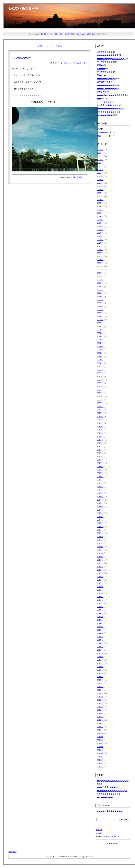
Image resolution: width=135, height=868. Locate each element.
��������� (106, 85)
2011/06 (100, 747)
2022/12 (100, 286)
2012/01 (100, 723)
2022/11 (100, 290)
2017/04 (100, 513)
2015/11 (100, 570)
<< (30, 34)
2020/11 (100, 370)
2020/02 (100, 400)
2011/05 (100, 750)
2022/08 (100, 300)
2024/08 (100, 220)
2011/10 (100, 733)
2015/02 (100, 600)
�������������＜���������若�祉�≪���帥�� (111, 112)
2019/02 (100, 440)
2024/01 (100, 243)
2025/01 (100, 203)
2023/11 (100, 250)
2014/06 (100, 627)
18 (73, 34)
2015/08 (100, 580)
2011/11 (100, 730)
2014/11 (100, 610)
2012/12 (100, 687)
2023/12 (100, 246)
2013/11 (100, 650)
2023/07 (100, 263)
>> (108, 34)
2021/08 (100, 340)
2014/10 (100, 613)
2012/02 (100, 720)
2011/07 (100, 743)
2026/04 (100, 153)
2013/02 (100, 680)
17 (71, 34)
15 (66, 34)
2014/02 (100, 640)
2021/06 (100, 346)
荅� (99, 75)
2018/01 (100, 483)
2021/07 (100, 343)
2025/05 (100, 190)
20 (78, 34)
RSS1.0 (99, 830)
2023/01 (100, 283)
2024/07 (100, 223)
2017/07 (100, 503)
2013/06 (100, 667)
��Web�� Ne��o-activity (110, 787)
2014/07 (100, 623)
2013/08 (100, 660)
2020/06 (100, 386)
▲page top (12, 852)
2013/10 (100, 653)
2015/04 (100, 593)
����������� (108, 55)
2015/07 (100, 583)
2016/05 (100, 550)
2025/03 (100, 196)
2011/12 (100, 727)
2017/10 (100, 493)
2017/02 (100, 520)
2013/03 (100, 677)
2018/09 (100, 456)
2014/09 (100, 617)
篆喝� (100, 65)
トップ (54, 46)
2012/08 (100, 700)
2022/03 (100, 316)
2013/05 (100, 670)
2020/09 (100, 376)
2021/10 (100, 333)
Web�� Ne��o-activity (108, 105)
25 (90, 34)
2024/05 (100, 230)
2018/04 (100, 473)
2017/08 (100, 500)
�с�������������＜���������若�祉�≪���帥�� (112, 794)
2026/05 (100, 150)
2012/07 (100, 703)
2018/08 (100, 460)
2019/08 (100, 420)
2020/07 (100, 383)
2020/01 (100, 403)
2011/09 (100, 737)
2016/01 (100, 563)
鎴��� (101, 69)
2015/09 (100, 577)
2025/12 (100, 166)
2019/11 (100, 410)
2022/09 (100, 296)
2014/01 (100, 643)
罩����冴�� (105, 52)
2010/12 (100, 767)
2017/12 (100, 487)
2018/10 (100, 453)
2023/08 (100, 260)
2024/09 (100, 216)
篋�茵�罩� (103, 82)
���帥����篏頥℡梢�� (111, 59)
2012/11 (100, 690)
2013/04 (100, 673)
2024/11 (100, 210)
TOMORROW (22, 58)
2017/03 (100, 517)
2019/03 (100, 436)
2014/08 (100, 620)
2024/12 (100, 206)
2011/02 (100, 760)
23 (86, 34)
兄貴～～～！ (103, 136)
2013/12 (100, 647)
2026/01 (100, 163)
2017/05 (100, 510)
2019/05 (100, 430)
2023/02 (100, 280)
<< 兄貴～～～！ (43, 46)
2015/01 (100, 603)
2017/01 (100, 523)
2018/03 (100, 477)
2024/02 (100, 240)
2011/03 (100, 757)
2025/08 (100, 180)
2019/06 (100, 426)
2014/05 (100, 630)
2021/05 (100, 350)
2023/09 (100, 256)
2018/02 (100, 480)
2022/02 (100, 320)
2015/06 (100, 587)
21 (81, 34)
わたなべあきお (76, 177)
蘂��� (107, 102)
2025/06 (100, 186)
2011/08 (100, 740)
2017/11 (100, 490)
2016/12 (100, 527)
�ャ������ (105, 62)
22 (83, 34)
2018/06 (100, 467)
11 (56, 34)
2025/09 (100, 176)
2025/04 (100, 193)
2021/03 (100, 356)
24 (88, 34)
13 (61, 34)
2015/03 (100, 597)
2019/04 (100, 433)
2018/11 (100, 450)
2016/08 (100, 540)
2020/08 (100, 380)
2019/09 (100, 416)
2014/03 (100, 637)
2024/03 (100, 236)
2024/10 (100, 213)
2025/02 (100, 200)
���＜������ (107, 89)
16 (68, 34)
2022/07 (100, 303)
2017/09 (100, 496)
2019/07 (100, 423)
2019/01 (100, 443)
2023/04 (100, 273)
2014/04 (100, 633)
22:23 (66, 63)
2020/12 (100, 366)
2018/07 (100, 463)
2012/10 (100, 693)
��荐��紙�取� (106, 79)
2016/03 (100, 557)
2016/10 (100, 533)
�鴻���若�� (105, 72)
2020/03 (100, 396)
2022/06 (100, 306)
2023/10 (100, 253)
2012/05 (100, 710)
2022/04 (100, 313)
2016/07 (100, 543)
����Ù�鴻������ (110, 811)
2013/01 (100, 683)
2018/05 (100, 470)
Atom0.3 (99, 833)
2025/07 (100, 183)
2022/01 (100, 323)
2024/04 (100, 233)
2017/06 (100, 506)
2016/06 (100, 547)
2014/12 (100, 607)
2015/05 (100, 590)
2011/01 (100, 763)
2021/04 (100, 353)
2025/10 (100, 173)
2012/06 (100, 707)
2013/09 (100, 657)
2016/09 (100, 537)
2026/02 (100, 160)
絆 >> (60, 46)
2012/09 (100, 697)
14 (63, 34)
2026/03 (100, 156)
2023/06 (100, 266)
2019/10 (100, 413)
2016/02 (100, 560)
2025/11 (100, 170)
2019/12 (100, 407)
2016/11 (100, 530)
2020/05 (100, 390)
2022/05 (100, 310)
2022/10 (100, 293)
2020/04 (100, 393)
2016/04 (100, 553)
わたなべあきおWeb (23, 8)
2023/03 (100, 276)
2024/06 (100, 226)
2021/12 (100, 326)
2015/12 (100, 567)
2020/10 (100, 373)
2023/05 (100, 270)
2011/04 (100, 753)
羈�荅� (101, 92)
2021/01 (100, 363)
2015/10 (100, 573)
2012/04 (100, 713)
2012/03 (100, 717)
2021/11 (100, 330)
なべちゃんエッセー (78, 63)
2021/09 (100, 336)
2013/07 (100, 663)
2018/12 (100, 446)
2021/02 (100, 360)
